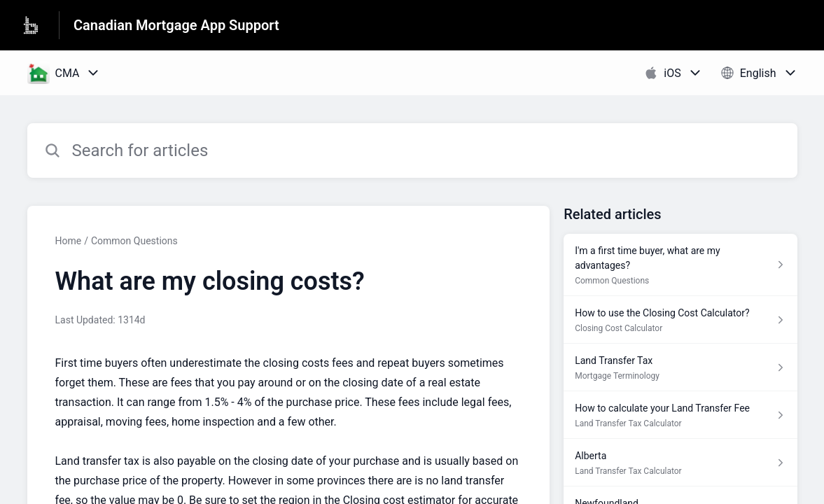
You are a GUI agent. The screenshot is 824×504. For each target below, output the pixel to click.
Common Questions (134, 241)
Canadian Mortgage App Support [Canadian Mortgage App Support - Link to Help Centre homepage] (176, 25)
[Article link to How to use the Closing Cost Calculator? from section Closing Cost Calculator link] (680, 320)
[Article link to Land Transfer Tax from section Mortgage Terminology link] (680, 367)
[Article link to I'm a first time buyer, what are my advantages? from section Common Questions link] (680, 265)
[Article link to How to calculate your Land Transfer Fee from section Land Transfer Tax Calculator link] (680, 415)
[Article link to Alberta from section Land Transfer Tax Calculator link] (680, 463)
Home (69, 241)
